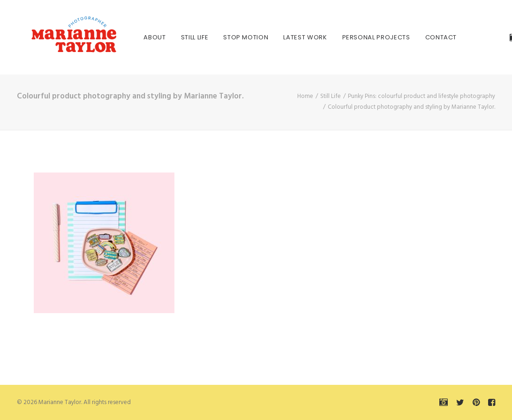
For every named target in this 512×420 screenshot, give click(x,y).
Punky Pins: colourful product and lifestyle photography (422, 96)
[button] (495, 37)
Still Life (174, 37)
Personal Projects (356, 37)
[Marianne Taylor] (61, 37)
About (134, 37)
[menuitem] (134, 37)
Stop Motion (226, 37)
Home (305, 96)
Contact (421, 37)
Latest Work (285, 37)
